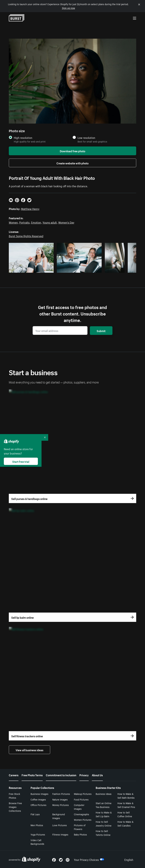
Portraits (24, 222)
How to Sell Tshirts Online (103, 833)
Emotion (36, 222)
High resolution (23, 138)
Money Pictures (61, 805)
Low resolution (86, 138)
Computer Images (79, 807)
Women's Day (66, 222)
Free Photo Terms (32, 775)
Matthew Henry (30, 208)
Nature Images (60, 799)
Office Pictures (38, 805)
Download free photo (72, 151)
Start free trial (21, 461)
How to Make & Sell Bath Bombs (126, 796)
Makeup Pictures (83, 794)
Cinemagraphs (81, 814)
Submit (101, 331)
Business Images (39, 794)
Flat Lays (35, 814)
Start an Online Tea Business (104, 805)
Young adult (50, 222)
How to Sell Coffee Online (125, 814)
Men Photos (37, 825)
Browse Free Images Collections (15, 807)
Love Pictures (60, 825)
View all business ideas (29, 750)
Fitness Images (60, 834)
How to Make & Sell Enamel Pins (126, 805)
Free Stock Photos (14, 796)
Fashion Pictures (61, 794)
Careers (14, 775)
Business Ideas (104, 794)
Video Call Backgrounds (37, 842)
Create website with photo (72, 163)
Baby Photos (80, 834)
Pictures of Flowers (80, 827)
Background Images (59, 816)
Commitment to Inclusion (61, 775)
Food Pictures (81, 799)
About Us (97, 775)
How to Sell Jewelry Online (104, 823)
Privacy (84, 775)
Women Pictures (83, 820)
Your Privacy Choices (89, 859)
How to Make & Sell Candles (125, 823)
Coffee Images (38, 799)
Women (13, 222)
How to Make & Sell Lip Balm (104, 814)
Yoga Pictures (38, 834)
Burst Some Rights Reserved (26, 236)
